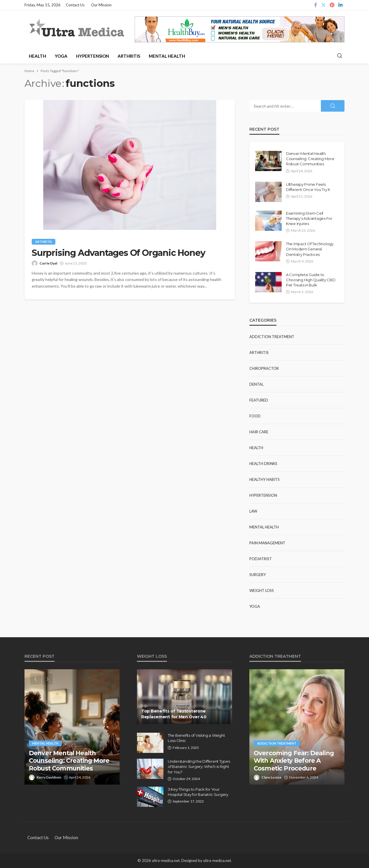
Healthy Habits (264, 479)
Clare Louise (271, 777)
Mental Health (167, 56)
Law (253, 511)
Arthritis (129, 56)
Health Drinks (263, 464)
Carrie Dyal (48, 263)
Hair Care (259, 432)
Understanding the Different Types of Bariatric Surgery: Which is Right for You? (199, 766)
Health (37, 56)
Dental (256, 384)
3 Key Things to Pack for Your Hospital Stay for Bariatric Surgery (198, 792)
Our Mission (101, 5)
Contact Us (75, 5)
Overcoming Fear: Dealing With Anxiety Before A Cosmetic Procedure (294, 761)
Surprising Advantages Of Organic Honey (118, 253)
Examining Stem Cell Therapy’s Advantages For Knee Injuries (309, 218)
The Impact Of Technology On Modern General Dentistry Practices (310, 249)
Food (255, 416)
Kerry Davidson (49, 777)
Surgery (258, 575)
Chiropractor (264, 368)
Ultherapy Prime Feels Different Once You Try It (308, 187)
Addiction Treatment (272, 337)
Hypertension (93, 56)
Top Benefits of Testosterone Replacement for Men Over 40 (174, 714)
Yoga (61, 56)
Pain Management (267, 543)
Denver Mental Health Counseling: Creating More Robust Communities (310, 159)
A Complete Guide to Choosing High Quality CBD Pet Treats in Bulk (311, 280)
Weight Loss (262, 590)
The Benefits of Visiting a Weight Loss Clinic (196, 738)
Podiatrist (261, 559)
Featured (259, 400)
